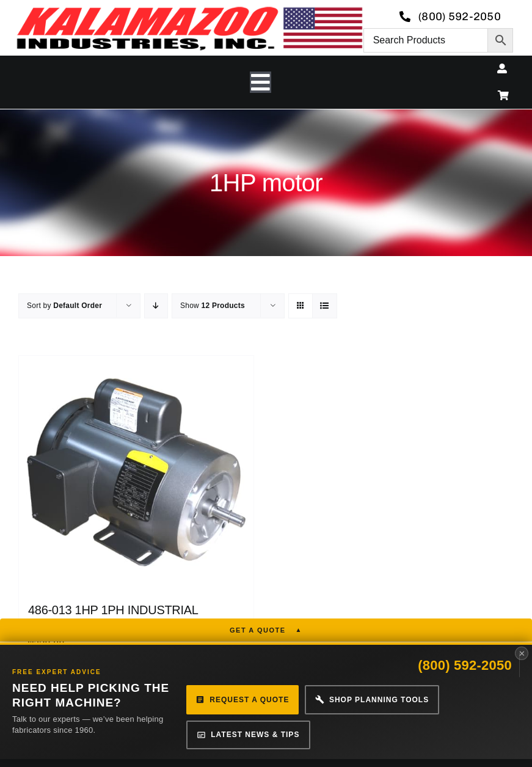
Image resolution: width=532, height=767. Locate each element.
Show (213, 306)
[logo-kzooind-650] (189, 11)
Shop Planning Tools (370, 699)
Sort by (64, 306)
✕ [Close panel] (522, 655)
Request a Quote (242, 699)
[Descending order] (156, 306)
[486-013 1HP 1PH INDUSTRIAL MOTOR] (136, 473)
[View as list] (325, 306)
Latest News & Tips (247, 733)
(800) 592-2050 (465, 666)
